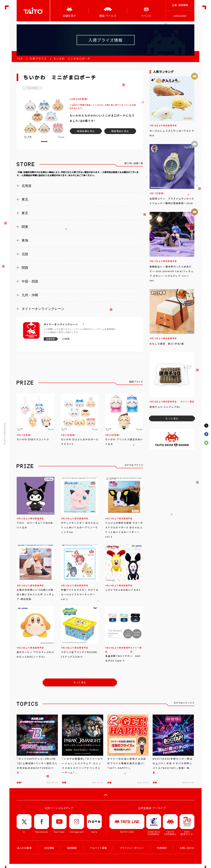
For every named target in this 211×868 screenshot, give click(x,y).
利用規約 (162, 848)
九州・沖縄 (30, 295)
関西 (25, 268)
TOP (20, 59)
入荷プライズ (38, 59)
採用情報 (72, 848)
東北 (25, 199)
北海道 (27, 186)
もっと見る (80, 682)
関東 (25, 227)
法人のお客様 (24, 848)
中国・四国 (30, 281)
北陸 (25, 254)
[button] (44, 142)
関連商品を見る (120, 131)
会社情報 (49, 848)
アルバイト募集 (98, 848)
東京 (25, 213)
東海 (25, 240)
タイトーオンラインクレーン (43, 309)
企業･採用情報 (180, 5)
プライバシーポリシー (132, 848)
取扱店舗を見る (86, 131)
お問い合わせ (187, 848)
